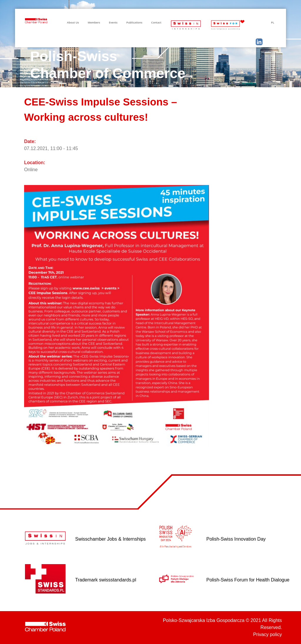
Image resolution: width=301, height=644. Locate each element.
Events (113, 22)
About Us (73, 22)
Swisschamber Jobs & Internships (111, 539)
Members (94, 22)
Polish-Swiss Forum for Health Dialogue (248, 580)
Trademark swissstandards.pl (106, 580)
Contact (156, 22)
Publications (134, 22)
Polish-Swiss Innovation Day (236, 539)
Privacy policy (267, 634)
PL (273, 22)
